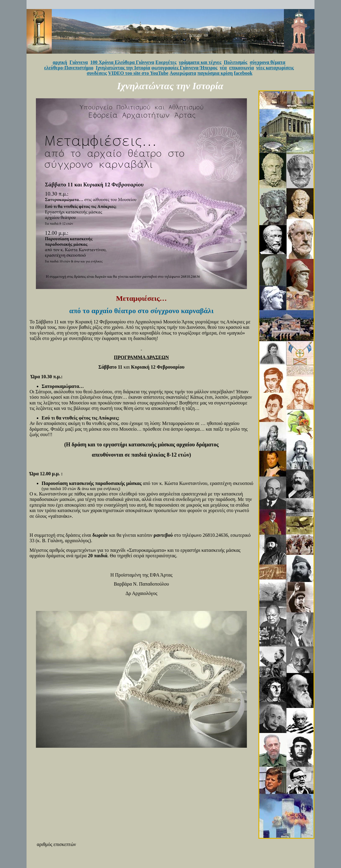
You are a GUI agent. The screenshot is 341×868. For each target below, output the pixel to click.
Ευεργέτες (166, 62)
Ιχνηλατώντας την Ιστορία (123, 68)
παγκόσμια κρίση (215, 73)
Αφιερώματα (183, 73)
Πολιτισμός (235, 62)
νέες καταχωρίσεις (275, 68)
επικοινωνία (242, 68)
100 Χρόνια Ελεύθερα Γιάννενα (122, 62)
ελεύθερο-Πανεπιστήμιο (69, 68)
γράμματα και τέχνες (200, 62)
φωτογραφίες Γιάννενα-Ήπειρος (184, 68)
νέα (223, 68)
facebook (243, 73)
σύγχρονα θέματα (267, 62)
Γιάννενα (79, 62)
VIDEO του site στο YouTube (138, 73)
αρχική (60, 62)
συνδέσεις (97, 73)
